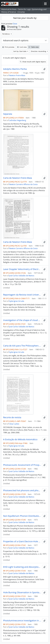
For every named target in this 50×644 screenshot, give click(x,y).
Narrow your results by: (25, 18)
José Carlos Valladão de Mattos (22, 276)
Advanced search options (16, 40)
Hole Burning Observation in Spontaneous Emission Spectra (22, 592)
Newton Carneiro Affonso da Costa (23, 184)
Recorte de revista (12, 417)
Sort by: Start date (20, 51)
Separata (8, 114)
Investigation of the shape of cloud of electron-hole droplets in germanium (22, 320)
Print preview (8, 47)
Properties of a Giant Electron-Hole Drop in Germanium (22, 541)
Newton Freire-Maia (17, 75)
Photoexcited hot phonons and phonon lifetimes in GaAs (22, 490)
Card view (22, 47)
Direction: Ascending (39, 51)
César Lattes (14, 424)
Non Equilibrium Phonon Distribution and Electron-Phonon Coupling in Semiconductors (22, 516)
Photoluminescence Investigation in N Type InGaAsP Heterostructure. (22, 621)
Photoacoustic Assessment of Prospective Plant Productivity (22, 465)
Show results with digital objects (33, 62)
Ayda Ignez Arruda (17, 301)
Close (15, 24)
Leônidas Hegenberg (18, 120)
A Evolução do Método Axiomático (20, 439)
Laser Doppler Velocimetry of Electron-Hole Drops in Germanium (22, 269)
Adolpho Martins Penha (15, 69)
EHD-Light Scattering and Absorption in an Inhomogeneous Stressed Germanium (22, 567)
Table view (34, 47)
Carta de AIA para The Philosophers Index (22, 346)
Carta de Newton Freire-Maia (18, 178)
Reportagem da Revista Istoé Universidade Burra (22, 295)
